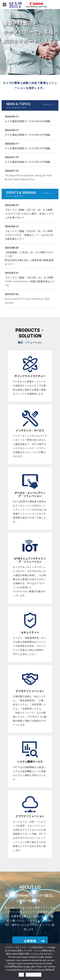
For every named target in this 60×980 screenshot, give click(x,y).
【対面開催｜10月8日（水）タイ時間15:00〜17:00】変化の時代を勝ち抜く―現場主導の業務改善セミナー (29, 258)
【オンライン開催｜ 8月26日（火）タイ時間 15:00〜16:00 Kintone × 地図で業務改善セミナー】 (30, 281)
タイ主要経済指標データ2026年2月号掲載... (29, 148)
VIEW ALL (48, 104)
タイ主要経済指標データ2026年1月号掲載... (29, 162)
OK (21, 975)
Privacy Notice (34, 975)
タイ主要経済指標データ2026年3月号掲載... (29, 135)
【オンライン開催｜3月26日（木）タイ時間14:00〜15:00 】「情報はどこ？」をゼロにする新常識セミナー (29, 235)
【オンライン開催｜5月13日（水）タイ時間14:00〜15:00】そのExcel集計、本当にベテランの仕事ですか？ (29, 214)
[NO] (56, 962)
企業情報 (30, 941)
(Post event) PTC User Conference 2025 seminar (27, 301)
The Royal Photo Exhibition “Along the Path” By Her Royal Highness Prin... (28, 177)
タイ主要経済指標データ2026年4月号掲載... (29, 121)
